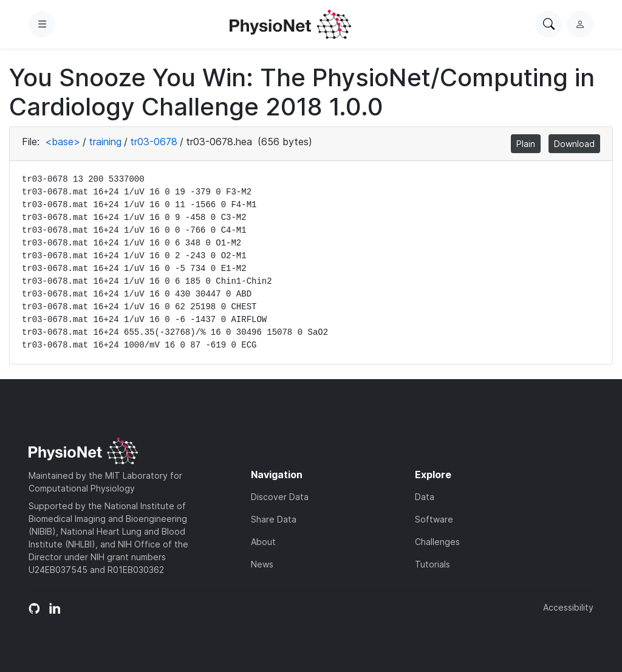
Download (574, 144)
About (263, 542)
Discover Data (280, 497)
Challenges (437, 542)
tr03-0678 (154, 142)
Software (434, 519)
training (105, 142)
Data (425, 497)
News (262, 564)
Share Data (274, 519)
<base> (63, 142)
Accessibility (568, 607)
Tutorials (432, 564)
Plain (526, 144)
